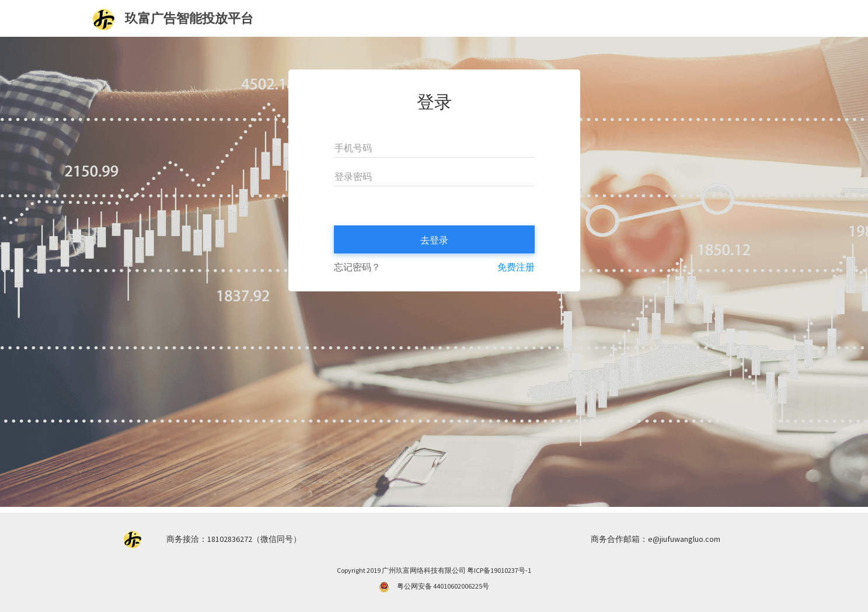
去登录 (434, 240)
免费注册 (516, 267)
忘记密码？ (357, 267)
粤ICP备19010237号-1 (499, 570)
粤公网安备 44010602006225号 (443, 586)
